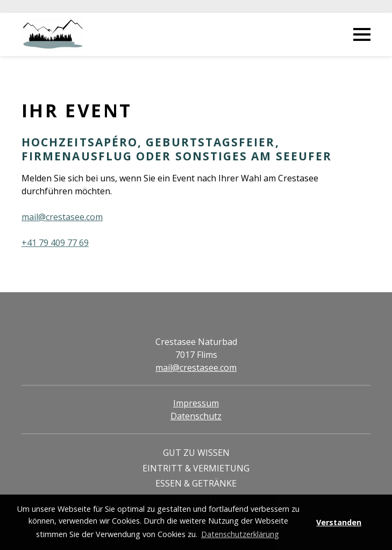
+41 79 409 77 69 (55, 243)
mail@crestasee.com (62, 217)
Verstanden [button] (339, 522)
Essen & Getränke (196, 483)
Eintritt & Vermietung (196, 468)
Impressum (196, 403)
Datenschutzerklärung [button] (240, 534)
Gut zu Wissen (196, 453)
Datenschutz (196, 416)
